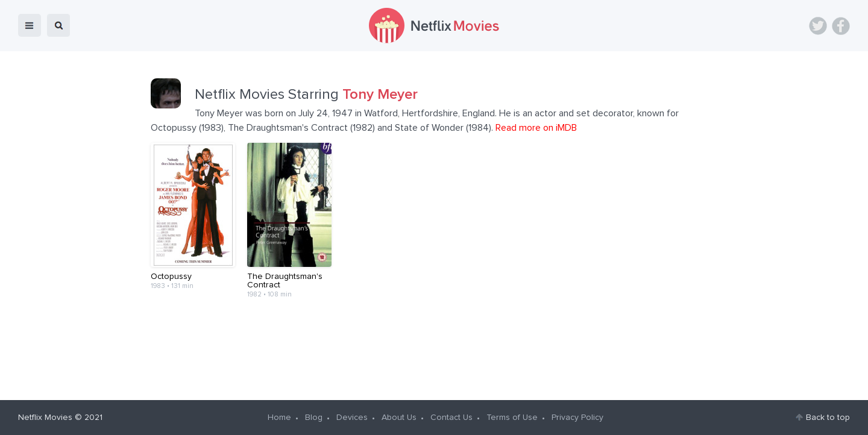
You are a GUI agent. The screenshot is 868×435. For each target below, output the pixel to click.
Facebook (841, 26)
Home (279, 418)
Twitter (818, 26)
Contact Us (451, 418)
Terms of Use (512, 418)
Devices (352, 418)
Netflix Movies (45, 418)
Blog (314, 418)
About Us (399, 418)
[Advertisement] (434, 345)
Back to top (828, 418)
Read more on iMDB (536, 128)
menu (30, 25)
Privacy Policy (577, 418)
